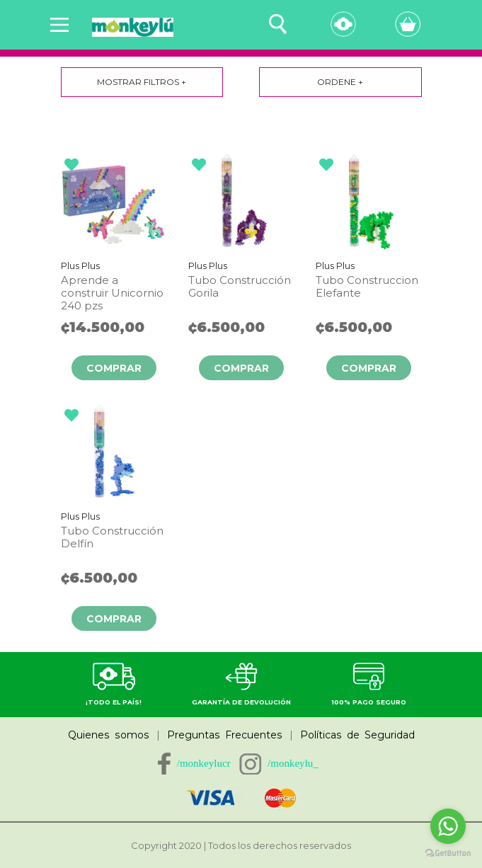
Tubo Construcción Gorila (240, 287)
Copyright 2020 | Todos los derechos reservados (241, 845)
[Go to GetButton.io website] (448, 853)
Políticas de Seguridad (357, 735)
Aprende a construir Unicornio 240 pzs (112, 293)
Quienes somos (109, 735)
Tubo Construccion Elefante (367, 287)
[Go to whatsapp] (448, 826)
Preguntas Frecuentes (225, 735)
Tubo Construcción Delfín (112, 537)
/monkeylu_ (293, 763)
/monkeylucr (204, 763)
